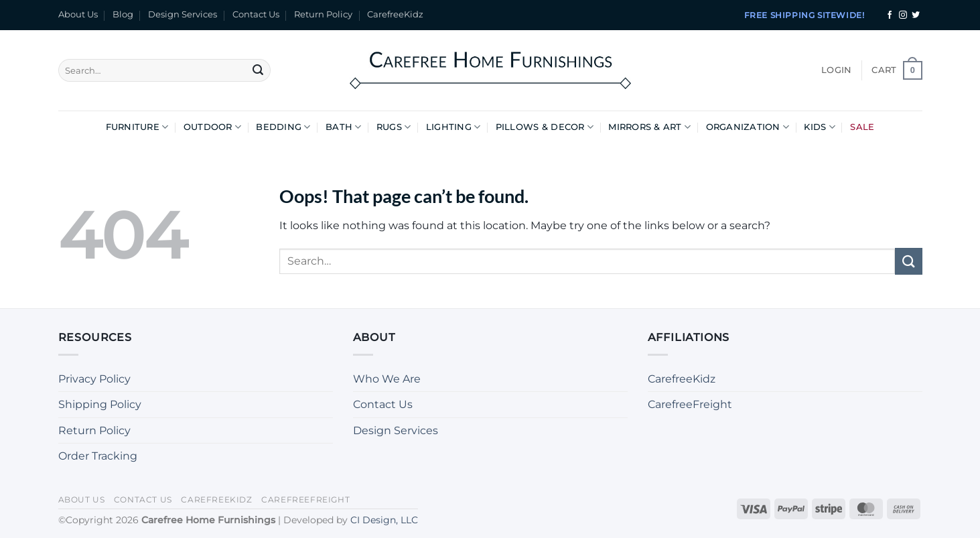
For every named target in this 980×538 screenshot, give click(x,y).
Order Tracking (98, 456)
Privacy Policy (94, 379)
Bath (343, 127)
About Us (78, 14)
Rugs (394, 127)
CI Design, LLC (384, 520)
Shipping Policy (100, 404)
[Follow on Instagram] (903, 15)
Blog (123, 14)
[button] (836, 70)
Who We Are (387, 379)
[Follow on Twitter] (916, 15)
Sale (862, 127)
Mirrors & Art (649, 127)
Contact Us (256, 14)
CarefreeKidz (395, 14)
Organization (748, 127)
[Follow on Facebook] (890, 15)
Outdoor (212, 127)
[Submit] (258, 70)
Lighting (453, 127)
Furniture (137, 127)
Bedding (283, 127)
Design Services (183, 14)
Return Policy (323, 14)
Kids (819, 127)
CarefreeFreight (690, 404)
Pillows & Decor (545, 127)
